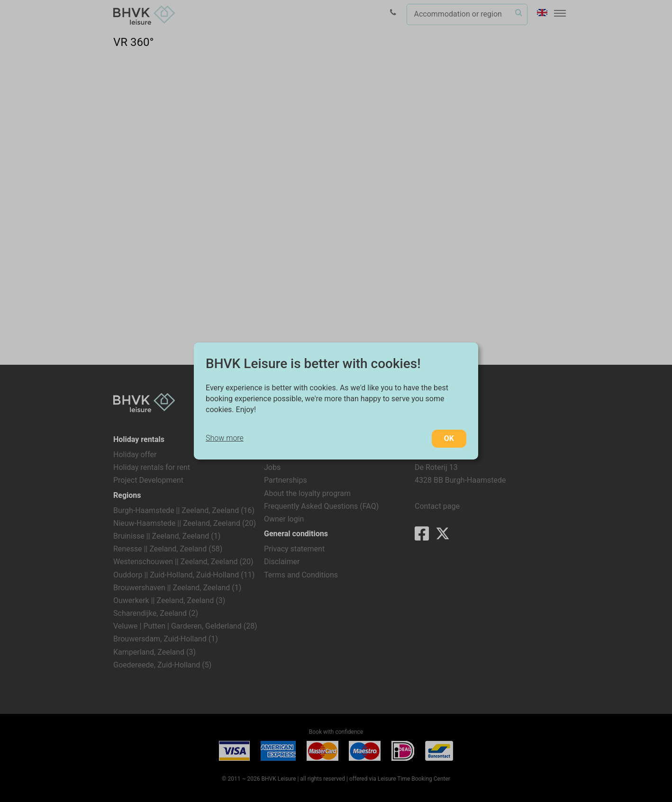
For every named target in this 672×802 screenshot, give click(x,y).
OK (449, 438)
